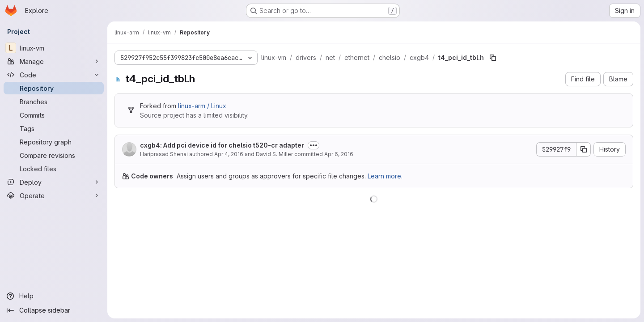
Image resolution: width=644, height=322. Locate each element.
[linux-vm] (54, 48)
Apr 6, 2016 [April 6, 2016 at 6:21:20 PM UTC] (339, 154)
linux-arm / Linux (202, 106)
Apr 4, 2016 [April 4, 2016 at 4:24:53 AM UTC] (229, 154)
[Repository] (54, 88)
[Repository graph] (54, 142)
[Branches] (54, 102)
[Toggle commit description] (314, 145)
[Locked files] (54, 169)
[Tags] (54, 128)
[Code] (54, 75)
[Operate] (54, 195)
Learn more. (385, 176)
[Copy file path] (493, 58)
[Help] (54, 296)
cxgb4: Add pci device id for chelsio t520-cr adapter (222, 145)
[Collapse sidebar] (54, 310)
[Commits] (54, 115)
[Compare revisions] (54, 155)
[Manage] (54, 61)
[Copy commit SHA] (584, 149)
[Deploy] (54, 182)
